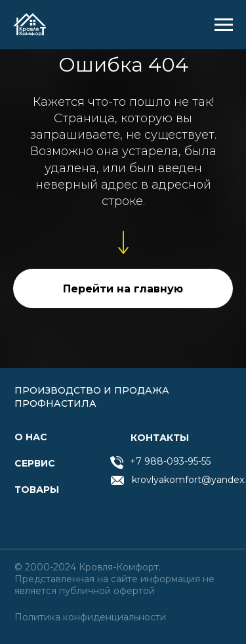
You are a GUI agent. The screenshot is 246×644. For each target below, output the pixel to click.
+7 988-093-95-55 (170, 461)
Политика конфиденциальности (90, 617)
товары (37, 490)
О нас (31, 437)
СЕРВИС (35, 463)
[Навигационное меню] (224, 25)
